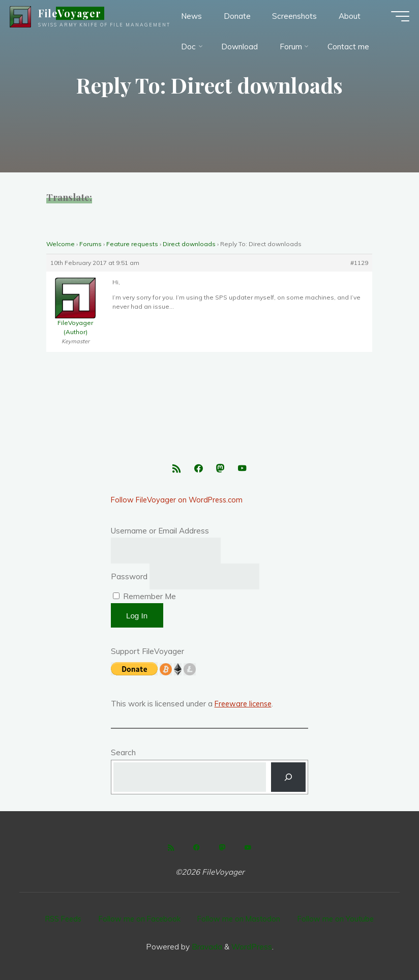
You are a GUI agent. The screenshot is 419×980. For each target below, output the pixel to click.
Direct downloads (189, 244)
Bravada (206, 944)
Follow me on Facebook (139, 919)
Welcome (61, 244)
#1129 (360, 263)
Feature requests (132, 244)
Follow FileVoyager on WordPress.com (180, 502)
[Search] (289, 780)
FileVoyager (75, 17)
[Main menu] (395, 20)
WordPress (252, 944)
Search (123, 755)
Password (129, 579)
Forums (91, 244)
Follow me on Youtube (341, 919)
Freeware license (245, 706)
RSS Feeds (59, 919)
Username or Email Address (160, 533)
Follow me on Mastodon (242, 919)
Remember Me (144, 599)
